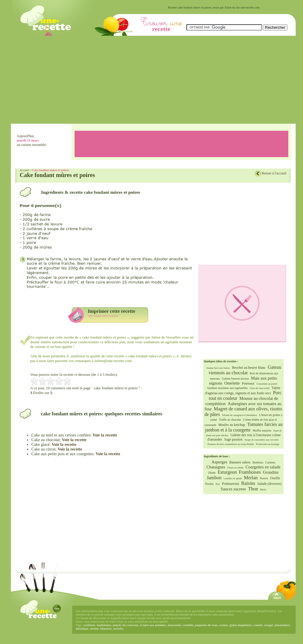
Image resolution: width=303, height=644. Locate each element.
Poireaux (248, 383)
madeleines (104, 625)
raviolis (118, 628)
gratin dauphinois (241, 625)
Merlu (263, 490)
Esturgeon (227, 472)
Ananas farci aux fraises (218, 368)
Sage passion (233, 439)
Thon (253, 489)
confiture (89, 625)
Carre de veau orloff (260, 388)
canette (258, 625)
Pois (218, 484)
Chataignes (216, 467)
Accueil (24, 170)
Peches (209, 484)
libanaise (106, 628)
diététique (82, 628)
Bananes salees (240, 462)
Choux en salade (235, 468)
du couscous (130, 625)
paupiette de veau (206, 625)
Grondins (271, 472)
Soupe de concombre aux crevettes (262, 440)
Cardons (270, 462)
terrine (94, 628)
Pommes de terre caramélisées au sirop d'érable (231, 444)
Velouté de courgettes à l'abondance (240, 415)
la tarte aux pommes (153, 625)
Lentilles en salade (233, 479)
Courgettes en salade (263, 467)
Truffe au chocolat (230, 420)
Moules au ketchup (232, 425)
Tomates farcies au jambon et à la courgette (244, 427)
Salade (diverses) (269, 484)
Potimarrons (231, 484)
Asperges (219, 462)
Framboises (250, 472)
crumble (188, 625)
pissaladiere (282, 625)
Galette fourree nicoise (235, 379)
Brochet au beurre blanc (249, 368)
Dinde (212, 473)
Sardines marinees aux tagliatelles (227, 388)
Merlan (251, 478)
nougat (269, 625)
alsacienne (174, 625)
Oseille (275, 478)
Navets (264, 478)
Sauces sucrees (233, 489)
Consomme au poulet (267, 384)
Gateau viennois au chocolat (245, 370)
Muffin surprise (262, 430)
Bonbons (258, 462)
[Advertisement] (153, 80)
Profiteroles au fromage (268, 444)
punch (117, 625)
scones (223, 625)
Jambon (214, 478)
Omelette (232, 383)
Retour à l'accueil (274, 173)
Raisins (248, 483)
